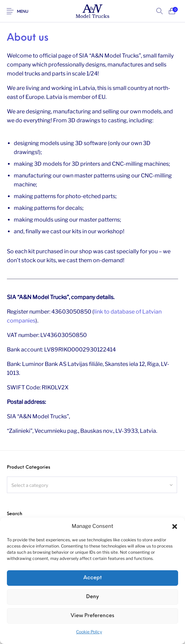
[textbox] (92, 485)
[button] (175, 527)
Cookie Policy (89, 632)
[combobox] (92, 485)
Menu (23, 12)
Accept (92, 578)
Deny (92, 597)
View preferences (92, 616)
